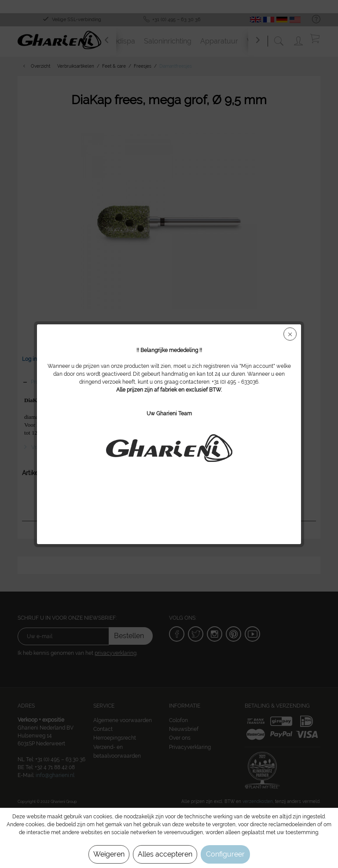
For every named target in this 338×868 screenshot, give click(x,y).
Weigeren (109, 854)
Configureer (225, 854)
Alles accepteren (165, 854)
